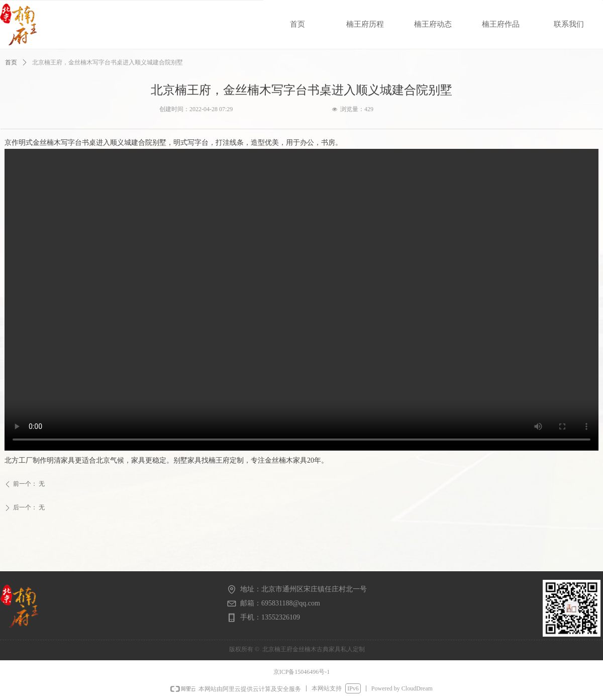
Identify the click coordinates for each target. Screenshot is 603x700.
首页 (11, 62)
